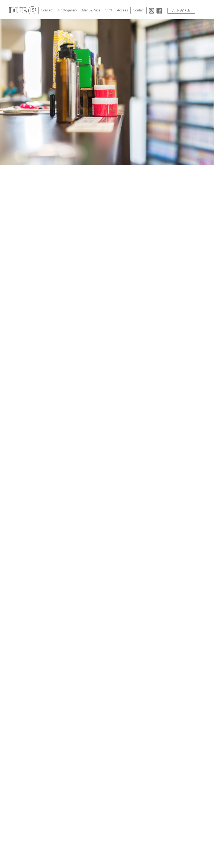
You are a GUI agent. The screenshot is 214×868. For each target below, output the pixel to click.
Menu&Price (91, 10)
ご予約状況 (181, 10)
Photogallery (68, 10)
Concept (47, 10)
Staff (109, 10)
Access (122, 10)
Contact (139, 10)
